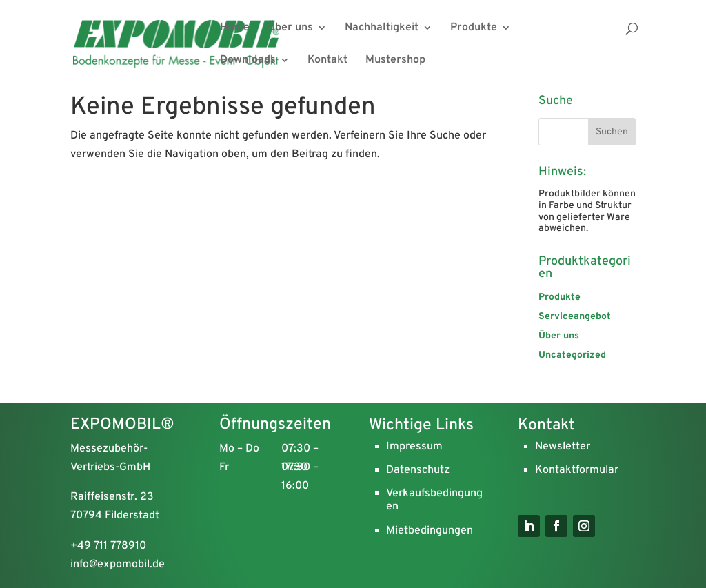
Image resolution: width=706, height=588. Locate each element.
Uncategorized (572, 355)
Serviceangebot (575, 317)
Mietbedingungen (430, 531)
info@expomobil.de (118, 565)
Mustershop (395, 61)
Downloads (248, 61)
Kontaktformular (577, 470)
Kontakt (327, 61)
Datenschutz (418, 470)
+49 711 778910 (108, 546)
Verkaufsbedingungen (434, 500)
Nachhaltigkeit (382, 29)
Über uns (290, 29)
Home (235, 29)
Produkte (474, 29)
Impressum (414, 447)
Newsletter (563, 447)
